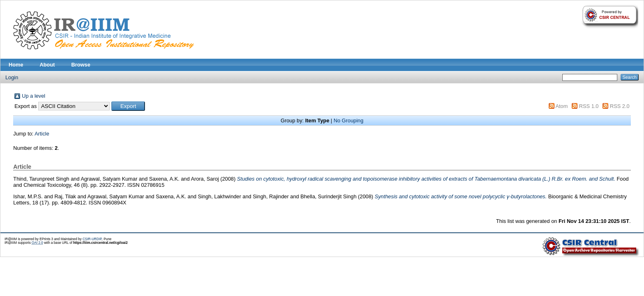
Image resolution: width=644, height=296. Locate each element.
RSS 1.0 (589, 106)
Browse (81, 65)
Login (12, 77)
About (47, 65)
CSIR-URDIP (92, 239)
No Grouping (348, 120)
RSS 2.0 (620, 106)
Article (42, 134)
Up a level (33, 96)
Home (16, 65)
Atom (561, 106)
